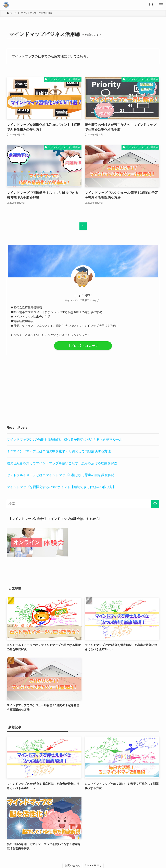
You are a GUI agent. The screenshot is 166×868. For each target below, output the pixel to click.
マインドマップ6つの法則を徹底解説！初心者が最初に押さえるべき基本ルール (65, 439)
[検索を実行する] (155, 504)
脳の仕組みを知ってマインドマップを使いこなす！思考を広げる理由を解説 (62, 463)
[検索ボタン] (151, 5)
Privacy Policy (93, 865)
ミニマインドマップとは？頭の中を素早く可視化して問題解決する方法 (59, 451)
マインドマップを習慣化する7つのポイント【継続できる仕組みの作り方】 (61, 487)
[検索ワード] (83, 504)
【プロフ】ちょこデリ (83, 346)
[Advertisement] (83, 390)
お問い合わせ (73, 865)
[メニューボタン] (161, 5)
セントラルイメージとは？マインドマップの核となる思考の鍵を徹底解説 (60, 475)
